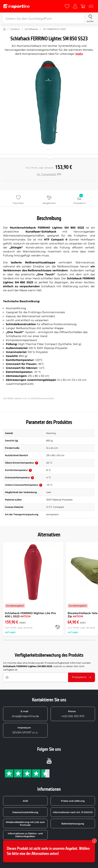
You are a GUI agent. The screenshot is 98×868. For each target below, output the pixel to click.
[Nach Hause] (4, 29)
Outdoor (15, 29)
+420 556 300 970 (73, 714)
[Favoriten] (67, 6)
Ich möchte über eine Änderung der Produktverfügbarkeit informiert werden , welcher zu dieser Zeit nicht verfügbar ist (47, 666)
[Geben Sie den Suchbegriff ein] (44, 19)
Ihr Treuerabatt (47, 174)
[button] (37, 463)
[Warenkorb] (83, 6)
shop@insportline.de (25, 714)
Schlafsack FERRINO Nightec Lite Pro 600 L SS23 (30, 615)
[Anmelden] (75, 6)
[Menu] (91, 6)
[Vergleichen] (58, 627)
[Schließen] (94, 841)
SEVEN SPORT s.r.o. (25, 730)
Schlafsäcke (31, 29)
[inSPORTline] (16, 6)
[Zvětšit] (49, 103)
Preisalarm (82, 677)
